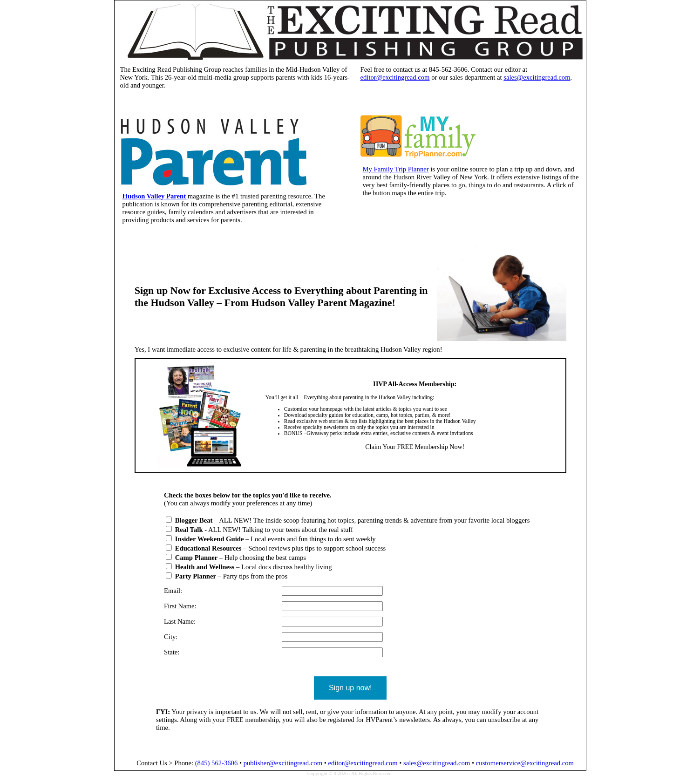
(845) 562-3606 (217, 763)
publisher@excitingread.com (283, 763)
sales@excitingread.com (537, 77)
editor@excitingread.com (395, 77)
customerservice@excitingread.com (525, 763)
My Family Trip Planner (396, 169)
